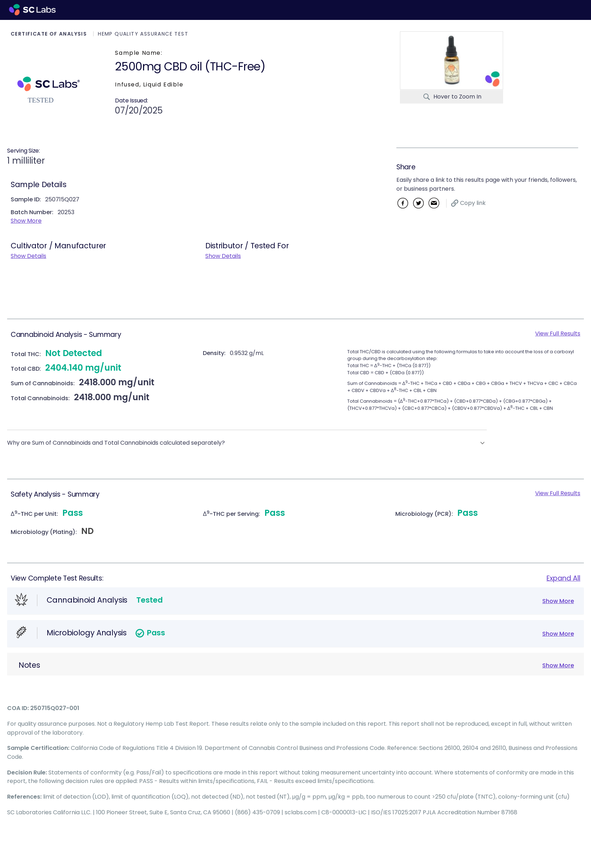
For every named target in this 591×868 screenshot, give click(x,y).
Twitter (418, 203)
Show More (26, 221)
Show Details (28, 256)
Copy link (473, 203)
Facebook (403, 203)
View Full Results (558, 334)
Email (434, 203)
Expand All (563, 578)
